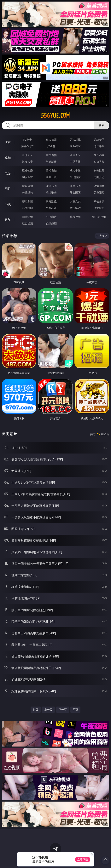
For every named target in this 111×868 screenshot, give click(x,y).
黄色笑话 (75, 208)
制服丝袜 (27, 177)
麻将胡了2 (27, 146)
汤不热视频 (99, 217)
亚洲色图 (51, 186)
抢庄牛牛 (99, 146)
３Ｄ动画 (99, 155)
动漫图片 (99, 186)
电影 (8, 173)
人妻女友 (75, 201)
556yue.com (55, 116)
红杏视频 (27, 223)
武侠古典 (99, 201)
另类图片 (99, 192)
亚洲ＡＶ (27, 155)
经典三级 (51, 177)
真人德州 (51, 140)
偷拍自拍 (51, 170)
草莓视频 (75, 217)
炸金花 (51, 146)
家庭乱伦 (51, 201)
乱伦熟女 (75, 177)
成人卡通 (75, 170)
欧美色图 (75, 186)
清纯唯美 (51, 192)
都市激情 (27, 201)
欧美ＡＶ (75, 155)
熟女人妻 (27, 162)
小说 (8, 204)
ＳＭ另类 (99, 162)
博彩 (8, 142)
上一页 (48, 710)
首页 (36, 710)
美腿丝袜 (27, 192)
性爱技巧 (99, 208)
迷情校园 (27, 208)
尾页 (75, 710)
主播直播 (75, 162)
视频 (8, 158)
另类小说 (51, 208)
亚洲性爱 (27, 170)
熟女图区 (75, 192)
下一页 (63, 710)
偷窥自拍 (27, 186)
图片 (8, 189)
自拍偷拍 (51, 155)
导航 (8, 220)
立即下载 (83, 859)
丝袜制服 (51, 162)
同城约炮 (27, 217)
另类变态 (99, 177)
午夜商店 (51, 217)
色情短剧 (51, 223)
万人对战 (75, 140)
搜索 (102, 125)
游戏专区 (99, 140)
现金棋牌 (75, 146)
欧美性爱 (99, 170)
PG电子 (28, 140)
